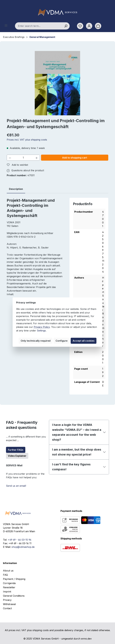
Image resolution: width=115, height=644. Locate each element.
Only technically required (36, 341)
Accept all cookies (84, 341)
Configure (62, 341)
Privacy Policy (42, 327)
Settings (41, 331)
